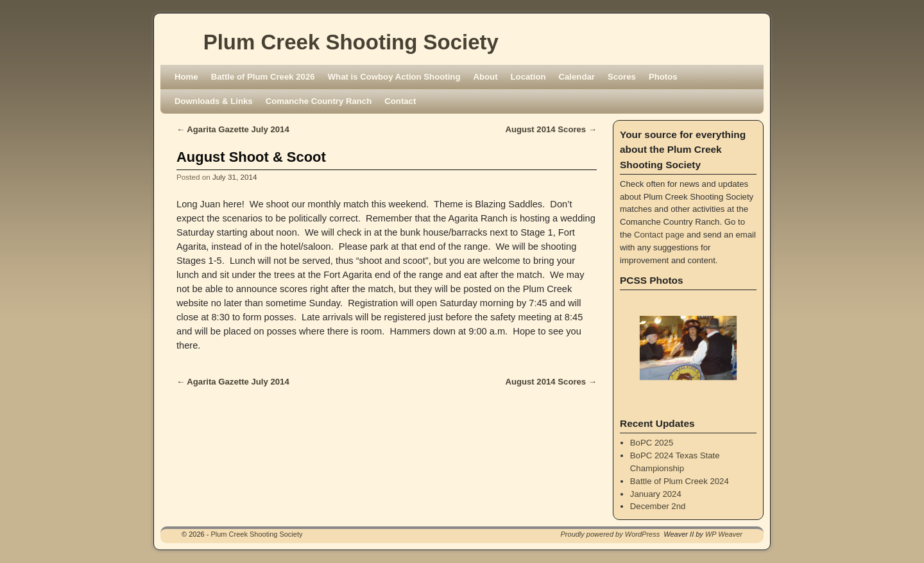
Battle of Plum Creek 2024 (680, 481)
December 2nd (658, 506)
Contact (400, 101)
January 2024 (656, 494)
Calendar (577, 77)
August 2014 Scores (551, 129)
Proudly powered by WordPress (611, 534)
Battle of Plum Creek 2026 (263, 77)
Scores (622, 77)
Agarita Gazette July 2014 (233, 129)
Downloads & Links (214, 101)
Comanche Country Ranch (319, 101)
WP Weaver (724, 534)
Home (186, 77)
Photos (663, 77)
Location (528, 77)
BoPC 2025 (652, 443)
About (485, 77)
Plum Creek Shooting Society (351, 42)
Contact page (659, 235)
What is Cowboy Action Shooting (394, 77)
